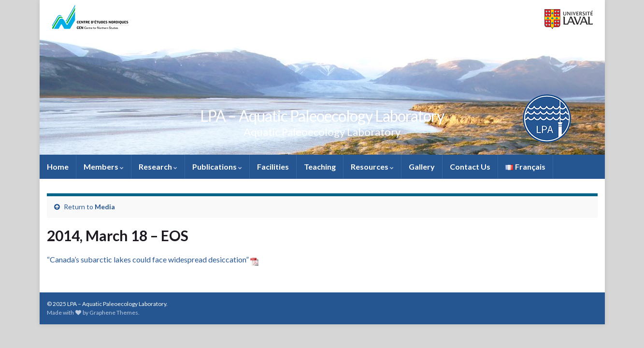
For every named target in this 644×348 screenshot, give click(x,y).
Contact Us (470, 167)
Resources (372, 167)
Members (104, 167)
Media (105, 207)
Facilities (273, 167)
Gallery (422, 167)
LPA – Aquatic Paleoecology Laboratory (322, 116)
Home (58, 167)
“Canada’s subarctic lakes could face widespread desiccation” (153, 259)
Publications (217, 167)
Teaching (320, 167)
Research (158, 167)
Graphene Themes (114, 312)
